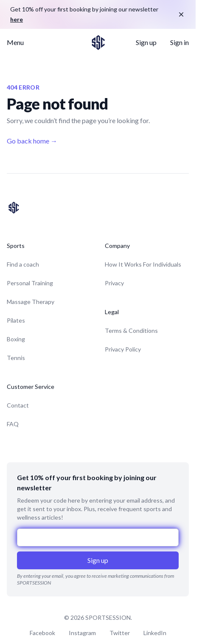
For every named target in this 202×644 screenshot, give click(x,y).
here (17, 19)
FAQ (13, 424)
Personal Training (30, 283)
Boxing (16, 339)
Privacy (114, 283)
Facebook (42, 633)
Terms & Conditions (131, 330)
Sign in (180, 42)
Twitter (120, 633)
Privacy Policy (123, 349)
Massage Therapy (31, 302)
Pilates (16, 320)
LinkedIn (155, 633)
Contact (18, 405)
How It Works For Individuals (143, 264)
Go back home (32, 141)
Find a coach (23, 264)
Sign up (146, 42)
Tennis (16, 358)
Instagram (82, 633)
